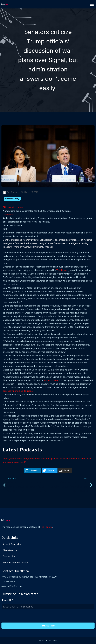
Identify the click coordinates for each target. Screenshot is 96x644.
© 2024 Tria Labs (48, 641)
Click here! (8, 215)
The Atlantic (62, 271)
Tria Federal (46, 527)
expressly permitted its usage (18, 391)
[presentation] (24, 617)
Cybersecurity (12, 199)
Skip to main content (13, 208)
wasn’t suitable (51, 381)
